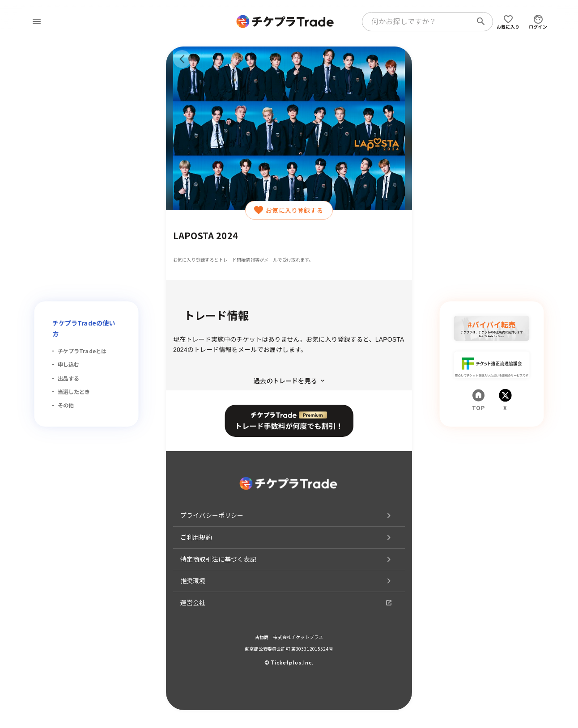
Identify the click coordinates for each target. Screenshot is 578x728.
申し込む (69, 364)
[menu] (37, 21)
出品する (69, 378)
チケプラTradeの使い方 (84, 328)
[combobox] (419, 21)
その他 (66, 405)
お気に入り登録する (289, 210)
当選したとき (74, 392)
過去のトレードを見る (289, 381)
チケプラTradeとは (82, 351)
